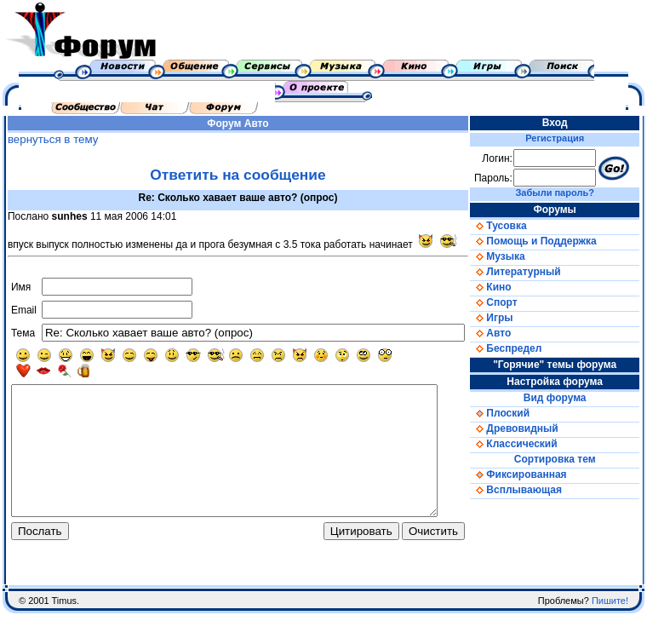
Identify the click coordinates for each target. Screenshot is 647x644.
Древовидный (532, 428)
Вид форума (567, 398)
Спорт (511, 302)
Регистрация (567, 138)
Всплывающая (534, 490)
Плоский (518, 413)
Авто (264, 124)
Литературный (533, 272)
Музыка (515, 256)
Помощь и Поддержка (551, 241)
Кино (508, 287)
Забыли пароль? (567, 193)
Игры (509, 318)
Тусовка (516, 226)
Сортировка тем (567, 459)
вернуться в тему (49, 139)
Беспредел (524, 348)
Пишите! (610, 631)
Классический (531, 444)
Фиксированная (536, 474)
